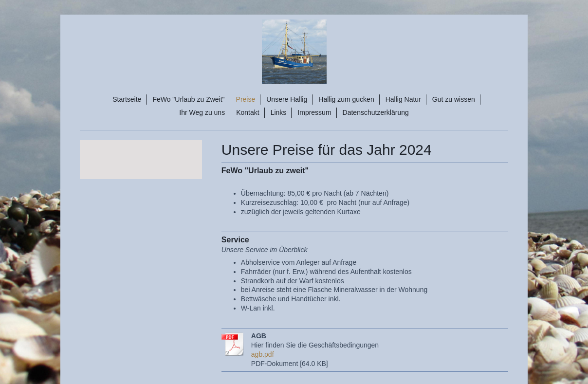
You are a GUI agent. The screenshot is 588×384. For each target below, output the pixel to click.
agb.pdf (263, 354)
